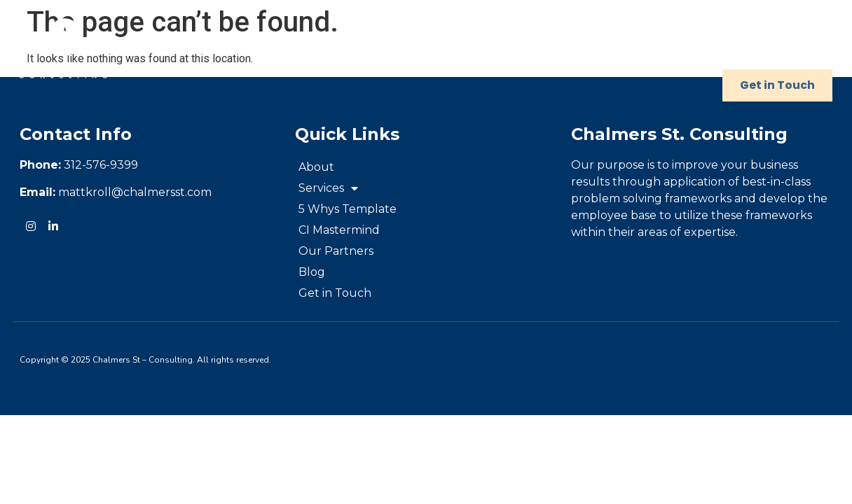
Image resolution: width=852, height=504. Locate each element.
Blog (801, 53)
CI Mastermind (597, 53)
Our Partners (715, 53)
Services (348, 53)
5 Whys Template (466, 53)
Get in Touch (777, 85)
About (263, 53)
